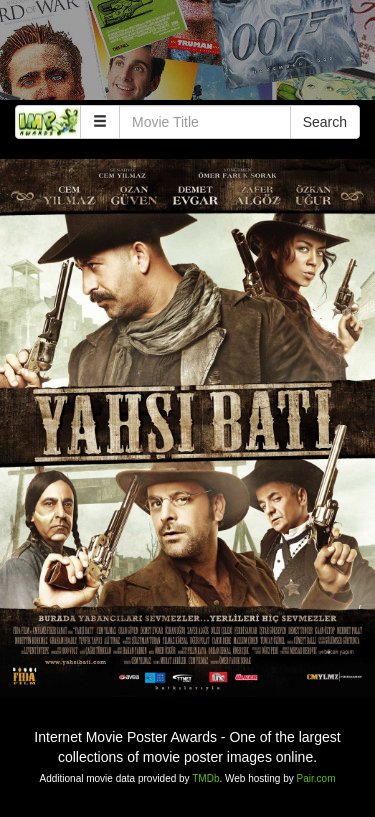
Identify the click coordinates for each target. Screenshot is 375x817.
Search (325, 122)
